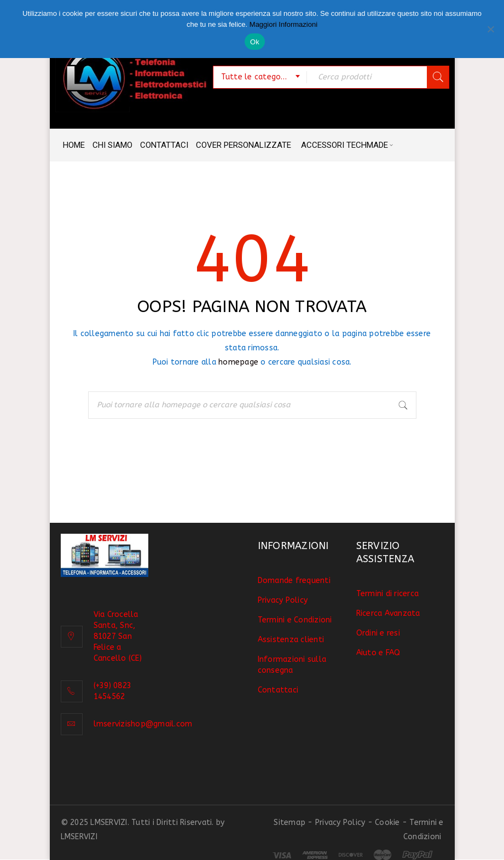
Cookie (387, 823)
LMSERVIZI (79, 837)
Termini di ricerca (388, 594)
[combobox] (260, 77)
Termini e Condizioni (295, 620)
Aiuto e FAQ (378, 653)
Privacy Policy (283, 600)
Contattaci (278, 690)
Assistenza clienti (291, 640)
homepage (238, 362)
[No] (490, 29)
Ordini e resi (378, 633)
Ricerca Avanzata (388, 613)
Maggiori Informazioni (283, 24)
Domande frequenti (294, 581)
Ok (255, 42)
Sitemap (289, 823)
